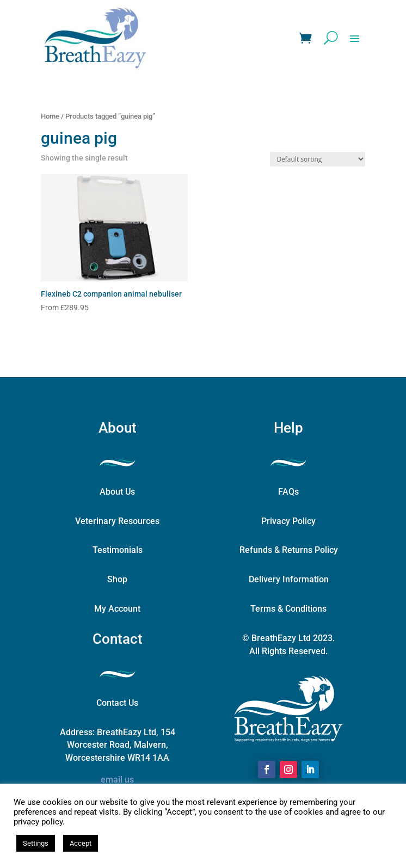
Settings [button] (36, 843)
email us (117, 780)
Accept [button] (81, 843)
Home (50, 116)
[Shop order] (318, 159)
